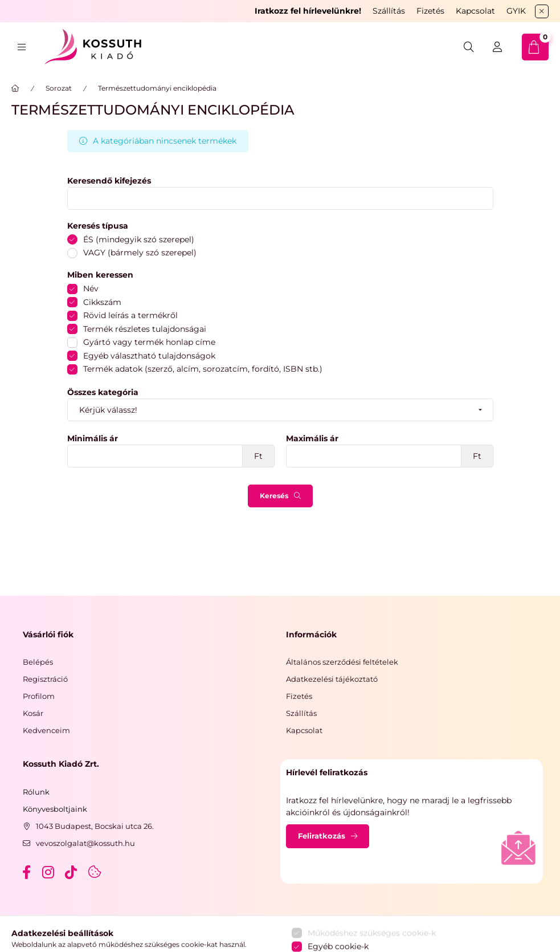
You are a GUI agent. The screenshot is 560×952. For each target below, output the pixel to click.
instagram (49, 872)
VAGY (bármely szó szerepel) (140, 253)
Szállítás (389, 11)
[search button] (469, 47)
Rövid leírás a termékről (130, 315)
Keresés (274, 496)
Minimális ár (93, 439)
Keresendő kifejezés (109, 181)
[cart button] (535, 47)
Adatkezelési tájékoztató (332, 679)
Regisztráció (45, 679)
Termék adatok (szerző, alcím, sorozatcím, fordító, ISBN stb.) (203, 369)
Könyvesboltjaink (55, 809)
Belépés (38, 662)
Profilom (39, 696)
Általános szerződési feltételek (342, 662)
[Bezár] (542, 11)
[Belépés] (497, 47)
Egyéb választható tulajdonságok (149, 356)
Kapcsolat (475, 11)
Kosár (33, 713)
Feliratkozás (322, 836)
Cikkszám (102, 302)
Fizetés (430, 11)
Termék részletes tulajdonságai (145, 329)
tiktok (72, 872)
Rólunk (36, 792)
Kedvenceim (46, 730)
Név (91, 288)
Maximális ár (312, 439)
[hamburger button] (22, 47)
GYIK (516, 11)
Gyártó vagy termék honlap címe (149, 342)
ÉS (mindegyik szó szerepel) (139, 239)
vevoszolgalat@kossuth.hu (85, 843)
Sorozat (59, 88)
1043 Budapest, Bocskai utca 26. (95, 826)
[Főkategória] (15, 88)
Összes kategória (103, 392)
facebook (26, 872)
